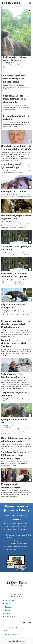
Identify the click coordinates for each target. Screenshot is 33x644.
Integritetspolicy (10, 617)
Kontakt (7, 614)
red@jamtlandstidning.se (9, 634)
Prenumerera (9, 601)
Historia (7, 610)
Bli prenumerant (16, 520)
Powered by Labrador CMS (17, 641)
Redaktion (8, 607)
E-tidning (8, 604)
